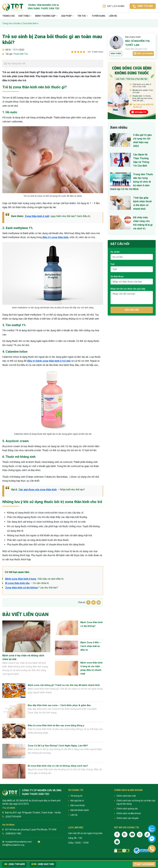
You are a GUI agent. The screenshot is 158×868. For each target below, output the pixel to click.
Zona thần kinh (30, 23)
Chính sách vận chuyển (128, 818)
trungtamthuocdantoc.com (19, 842)
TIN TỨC (83, 16)
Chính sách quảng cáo (127, 809)
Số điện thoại (117, 276)
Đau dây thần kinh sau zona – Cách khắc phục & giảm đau (59, 705)
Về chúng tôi (76, 796)
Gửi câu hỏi (132, 310)
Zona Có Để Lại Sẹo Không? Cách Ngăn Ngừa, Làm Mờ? (58, 746)
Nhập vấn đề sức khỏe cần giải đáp (128, 289)
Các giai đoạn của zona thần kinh (38, 490)
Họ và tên (115, 252)
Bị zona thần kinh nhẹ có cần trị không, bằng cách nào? (58, 766)
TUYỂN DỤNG (98, 16)
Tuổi (113, 264)
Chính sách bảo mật (126, 796)
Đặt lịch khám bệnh (80, 810)
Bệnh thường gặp (46, 16)
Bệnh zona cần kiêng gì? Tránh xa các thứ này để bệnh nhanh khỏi (64, 685)
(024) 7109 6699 (14, 864)
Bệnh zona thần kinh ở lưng (21, 579)
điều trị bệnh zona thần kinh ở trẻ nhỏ (49, 361)
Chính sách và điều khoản (129, 813)
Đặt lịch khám (143, 53)
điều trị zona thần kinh (55, 237)
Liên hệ (113, 16)
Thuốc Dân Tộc (20, 54)
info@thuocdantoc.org (13, 845)
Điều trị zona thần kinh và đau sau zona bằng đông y (56, 725)
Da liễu (17, 23)
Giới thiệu (25, 16)
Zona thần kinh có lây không (21, 588)
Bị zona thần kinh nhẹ (17, 583)
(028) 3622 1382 (43, 864)
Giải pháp (67, 16)
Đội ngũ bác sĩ (77, 801)
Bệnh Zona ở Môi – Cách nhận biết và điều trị (91, 646)
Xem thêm (116, 53)
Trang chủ (8, 16)
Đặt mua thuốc (78, 805)
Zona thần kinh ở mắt (37, 216)
